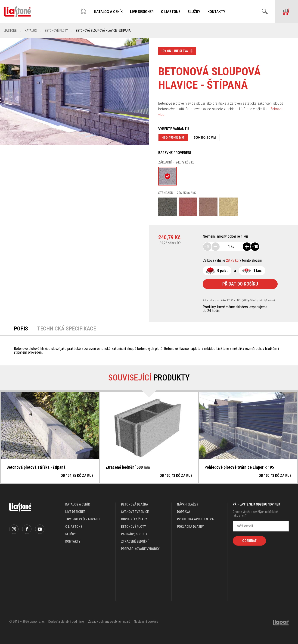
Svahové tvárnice (135, 512)
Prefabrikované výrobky (140, 549)
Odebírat (249, 541)
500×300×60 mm (205, 138)
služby (71, 534)
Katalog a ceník (108, 12)
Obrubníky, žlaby (134, 519)
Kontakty (216, 12)
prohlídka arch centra (195, 519)
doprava (184, 512)
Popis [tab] (21, 329)
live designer (75, 512)
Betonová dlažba (135, 504)
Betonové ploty (56, 31)
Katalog (31, 31)
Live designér (142, 12)
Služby (194, 12)
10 (207, 247)
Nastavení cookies (146, 622)
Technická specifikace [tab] (67, 329)
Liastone (10, 31)
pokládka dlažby (190, 527)
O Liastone (171, 12)
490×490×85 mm (173, 138)
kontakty (73, 541)
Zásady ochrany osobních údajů (109, 622)
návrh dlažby (188, 504)
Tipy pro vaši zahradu (82, 519)
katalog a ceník (78, 504)
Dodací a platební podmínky (66, 622)
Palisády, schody (134, 534)
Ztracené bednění (135, 541)
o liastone (74, 527)
